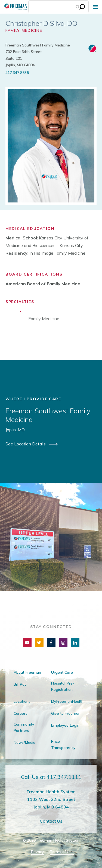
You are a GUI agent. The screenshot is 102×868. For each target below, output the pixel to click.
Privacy (38, 852)
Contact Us (51, 821)
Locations (22, 701)
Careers (21, 713)
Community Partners (24, 727)
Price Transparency (63, 744)
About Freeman (27, 672)
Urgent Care (62, 672)
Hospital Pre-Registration (63, 686)
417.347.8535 (17, 73)
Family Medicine (24, 30)
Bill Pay (20, 684)
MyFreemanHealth (67, 701)
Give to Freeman (66, 713)
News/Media (24, 742)
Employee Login (65, 725)
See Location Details (26, 444)
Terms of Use (62, 852)
